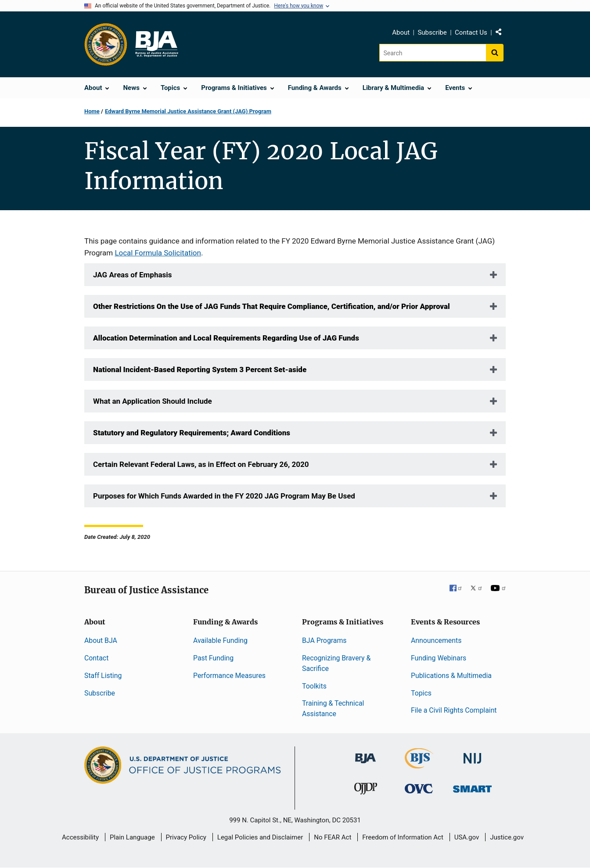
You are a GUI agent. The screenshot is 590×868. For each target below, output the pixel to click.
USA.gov (467, 837)
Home (92, 111)
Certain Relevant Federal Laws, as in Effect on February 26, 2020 (201, 464)
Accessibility (80, 837)
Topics (421, 693)
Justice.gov (507, 837)
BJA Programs (324, 640)
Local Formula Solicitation (158, 253)
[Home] (156, 44)
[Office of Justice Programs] (106, 44)
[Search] (433, 53)
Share (502, 34)
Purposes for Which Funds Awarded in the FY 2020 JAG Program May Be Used (224, 496)
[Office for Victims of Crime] (419, 788)
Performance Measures (229, 676)
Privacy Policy (186, 837)
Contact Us (471, 32)
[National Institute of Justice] (472, 755)
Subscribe (432, 32)
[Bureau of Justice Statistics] (419, 765)
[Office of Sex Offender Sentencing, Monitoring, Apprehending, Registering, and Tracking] (472, 786)
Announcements (436, 640)
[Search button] (495, 53)
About (401, 32)
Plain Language (132, 837)
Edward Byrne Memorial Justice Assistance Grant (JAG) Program (188, 111)
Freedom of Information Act (403, 837)
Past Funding (213, 658)
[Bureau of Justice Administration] (365, 754)
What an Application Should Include (153, 401)
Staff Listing (103, 676)
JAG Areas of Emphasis (132, 275)
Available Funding (220, 640)
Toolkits (314, 686)
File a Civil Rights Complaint (454, 710)
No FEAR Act (333, 837)
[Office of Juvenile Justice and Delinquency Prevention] (366, 790)
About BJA (101, 640)
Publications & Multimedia (451, 676)
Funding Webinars (439, 658)
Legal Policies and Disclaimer (260, 837)
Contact (96, 658)
